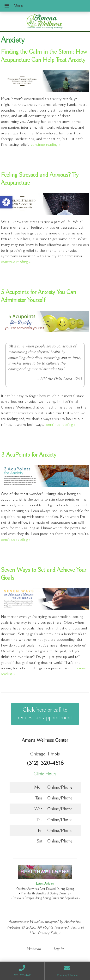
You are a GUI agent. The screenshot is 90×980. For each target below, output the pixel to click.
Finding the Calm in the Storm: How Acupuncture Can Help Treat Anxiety (44, 56)
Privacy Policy (49, 933)
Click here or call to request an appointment (45, 714)
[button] (6, 202)
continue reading (45, 145)
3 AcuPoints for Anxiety (29, 455)
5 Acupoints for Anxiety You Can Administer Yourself (39, 296)
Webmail (34, 949)
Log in (59, 949)
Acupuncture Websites (26, 922)
